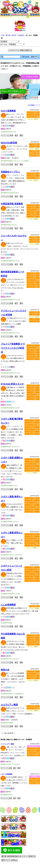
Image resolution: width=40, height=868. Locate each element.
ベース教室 (34, 147)
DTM (34, 319)
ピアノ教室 (33, 115)
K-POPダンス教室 (34, 156)
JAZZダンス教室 (34, 153)
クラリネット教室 (33, 287)
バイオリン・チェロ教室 (33, 117)
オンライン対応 (34, 312)
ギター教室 (34, 144)
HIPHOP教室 (34, 151)
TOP (3, 35)
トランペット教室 (33, 285)
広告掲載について (34, 105)
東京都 (8, 35)
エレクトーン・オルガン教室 (32, 425)
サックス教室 (33, 214)
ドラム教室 (33, 217)
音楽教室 (21, 35)
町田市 (14, 35)
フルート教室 (33, 212)
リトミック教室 (33, 112)
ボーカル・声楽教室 (33, 755)
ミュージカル (34, 321)
